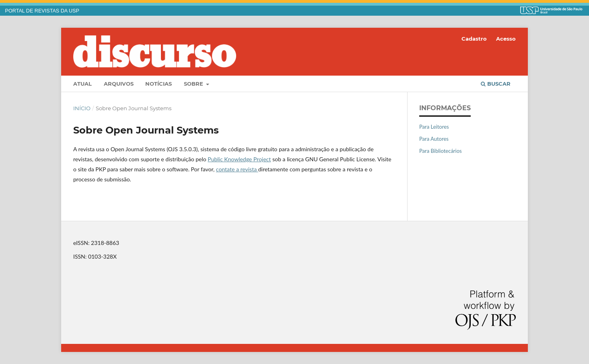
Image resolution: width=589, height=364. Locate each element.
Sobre (194, 84)
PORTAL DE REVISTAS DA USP (42, 11)
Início (82, 108)
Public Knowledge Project (239, 159)
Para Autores (434, 139)
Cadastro (474, 39)
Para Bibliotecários (441, 151)
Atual (82, 84)
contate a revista (237, 169)
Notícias (159, 84)
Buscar (496, 84)
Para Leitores (434, 127)
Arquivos (119, 84)
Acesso (506, 39)
